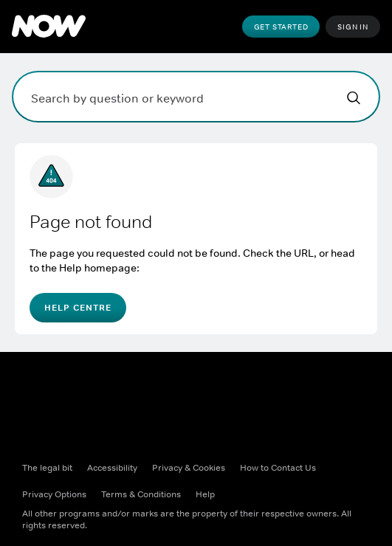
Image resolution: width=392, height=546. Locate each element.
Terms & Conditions (141, 494)
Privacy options (54, 494)
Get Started (281, 27)
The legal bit (47, 468)
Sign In (353, 27)
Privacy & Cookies (189, 468)
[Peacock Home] (49, 27)
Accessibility (112, 468)
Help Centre (78, 308)
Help (205, 494)
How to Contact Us (278, 468)
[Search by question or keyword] (196, 97)
